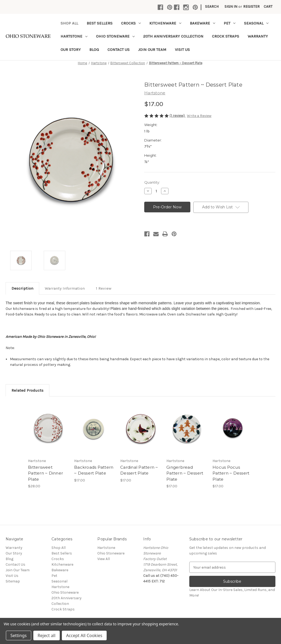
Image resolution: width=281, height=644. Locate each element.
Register (251, 7)
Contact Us (119, 50)
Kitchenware (165, 23)
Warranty (258, 36)
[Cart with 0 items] (268, 7)
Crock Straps (226, 36)
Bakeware (202, 23)
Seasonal (256, 23)
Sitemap (13, 581)
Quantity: (152, 182)
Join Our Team (152, 50)
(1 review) (178, 116)
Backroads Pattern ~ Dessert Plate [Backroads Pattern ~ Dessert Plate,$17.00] (94, 470)
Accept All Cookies (84, 635)
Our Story (71, 50)
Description (22, 288)
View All (104, 559)
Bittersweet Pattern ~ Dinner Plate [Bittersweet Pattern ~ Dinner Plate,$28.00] (45, 473)
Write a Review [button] (199, 116)
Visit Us (182, 50)
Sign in (231, 7)
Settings (19, 635)
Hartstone (74, 36)
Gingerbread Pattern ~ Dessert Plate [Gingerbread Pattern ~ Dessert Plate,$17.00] (185, 473)
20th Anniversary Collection (173, 36)
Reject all (47, 635)
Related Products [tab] (27, 390)
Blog (94, 50)
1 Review (104, 288)
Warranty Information (65, 288)
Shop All (69, 23)
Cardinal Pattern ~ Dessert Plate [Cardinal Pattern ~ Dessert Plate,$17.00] (139, 470)
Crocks (131, 23)
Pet (230, 23)
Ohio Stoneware (115, 36)
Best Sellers (100, 23)
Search (212, 7)
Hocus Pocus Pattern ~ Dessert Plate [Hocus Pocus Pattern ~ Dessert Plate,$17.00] (231, 473)
